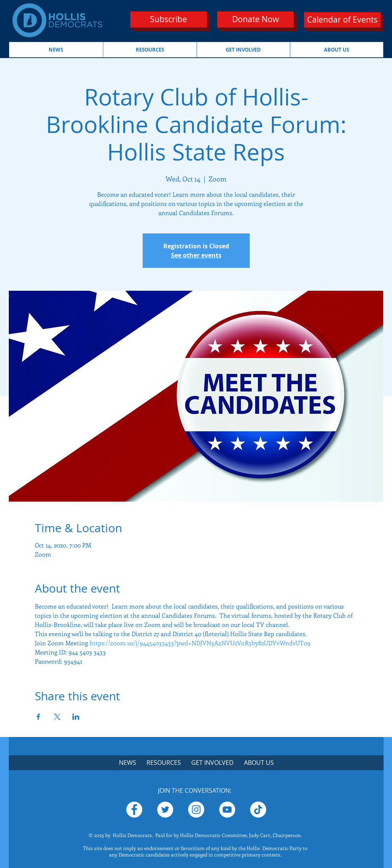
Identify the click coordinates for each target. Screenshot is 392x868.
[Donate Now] (255, 19)
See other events (196, 255)
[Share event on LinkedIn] (76, 717)
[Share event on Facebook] (38, 717)
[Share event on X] (57, 717)
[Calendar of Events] (342, 20)
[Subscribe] (169, 19)
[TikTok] (258, 810)
